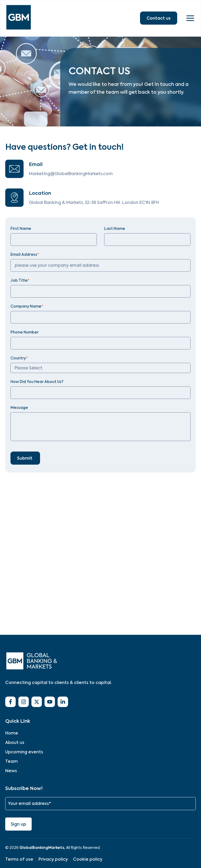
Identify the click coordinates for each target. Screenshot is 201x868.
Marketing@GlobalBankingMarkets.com (71, 174)
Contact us (159, 18)
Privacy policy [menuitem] (53, 859)
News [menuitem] (11, 771)
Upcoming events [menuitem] (24, 752)
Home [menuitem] (12, 733)
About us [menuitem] (15, 742)
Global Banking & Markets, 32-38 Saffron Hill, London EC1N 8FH (94, 202)
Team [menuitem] (12, 761)
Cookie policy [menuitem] (88, 859)
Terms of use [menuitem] (19, 859)
